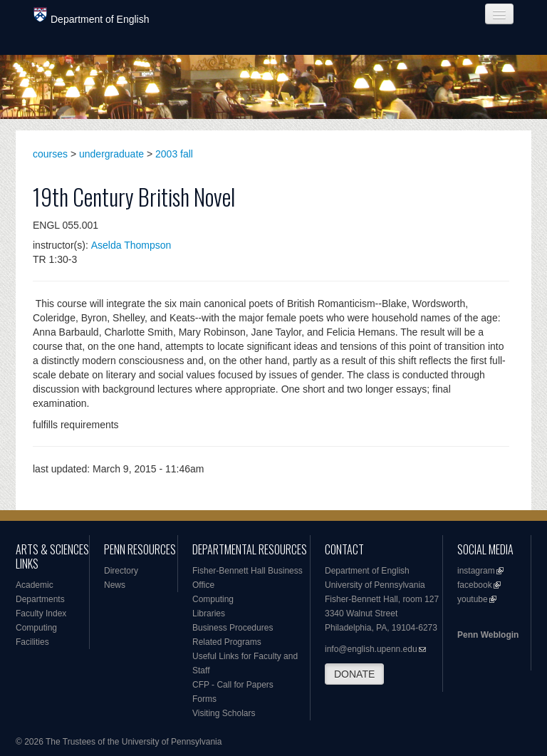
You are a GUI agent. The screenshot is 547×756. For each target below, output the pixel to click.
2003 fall (174, 154)
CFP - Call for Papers (233, 685)
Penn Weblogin (488, 635)
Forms (204, 699)
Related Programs (227, 642)
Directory (121, 571)
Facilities (32, 642)
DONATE (354, 674)
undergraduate (111, 154)
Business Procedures (233, 628)
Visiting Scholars (224, 713)
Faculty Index (41, 613)
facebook (475, 585)
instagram (476, 571)
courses (50, 154)
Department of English (92, 16)
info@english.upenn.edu (371, 649)
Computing (36, 628)
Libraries (209, 613)
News (115, 585)
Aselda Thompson (131, 245)
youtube (473, 599)
